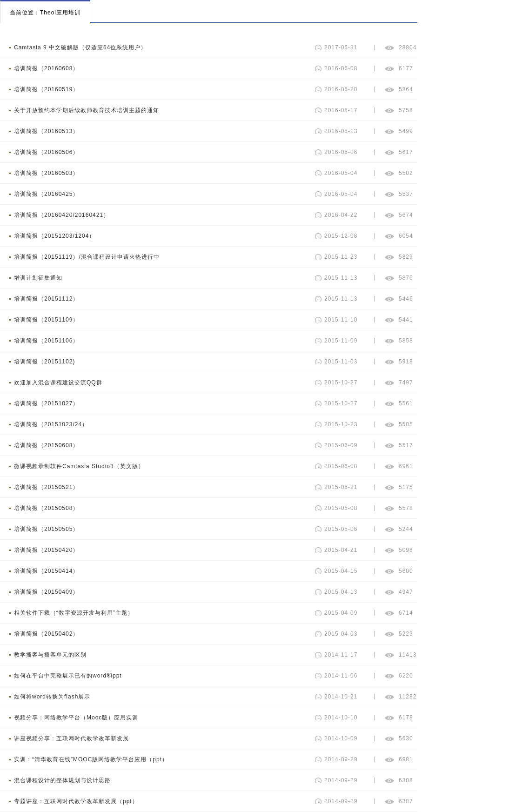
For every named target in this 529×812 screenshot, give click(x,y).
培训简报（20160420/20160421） (62, 215)
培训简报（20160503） (46, 173)
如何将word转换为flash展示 (52, 697)
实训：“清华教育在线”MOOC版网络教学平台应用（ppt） (91, 759)
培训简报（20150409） (46, 592)
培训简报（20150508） (46, 508)
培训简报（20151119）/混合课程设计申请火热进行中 (87, 257)
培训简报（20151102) (44, 362)
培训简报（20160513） (46, 131)
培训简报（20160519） (46, 89)
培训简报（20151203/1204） (54, 236)
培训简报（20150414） (46, 571)
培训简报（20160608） (46, 68)
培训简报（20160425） (46, 194)
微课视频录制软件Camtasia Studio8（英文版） (79, 466)
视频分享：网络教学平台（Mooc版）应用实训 (76, 718)
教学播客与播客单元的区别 (50, 655)
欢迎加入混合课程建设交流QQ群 (58, 383)
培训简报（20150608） (46, 445)
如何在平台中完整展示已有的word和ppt (68, 676)
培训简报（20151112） (46, 299)
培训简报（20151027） (46, 403)
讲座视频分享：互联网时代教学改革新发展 (71, 738)
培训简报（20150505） (46, 529)
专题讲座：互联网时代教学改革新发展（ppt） (76, 801)
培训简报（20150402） (46, 634)
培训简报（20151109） (46, 320)
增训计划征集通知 (38, 278)
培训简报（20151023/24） (51, 424)
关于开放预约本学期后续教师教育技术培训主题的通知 (87, 110)
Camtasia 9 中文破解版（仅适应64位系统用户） (80, 47)
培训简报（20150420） (46, 550)
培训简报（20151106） (46, 341)
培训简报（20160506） (46, 152)
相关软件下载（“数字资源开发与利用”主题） (74, 613)
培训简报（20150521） (46, 487)
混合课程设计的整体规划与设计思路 (62, 780)
